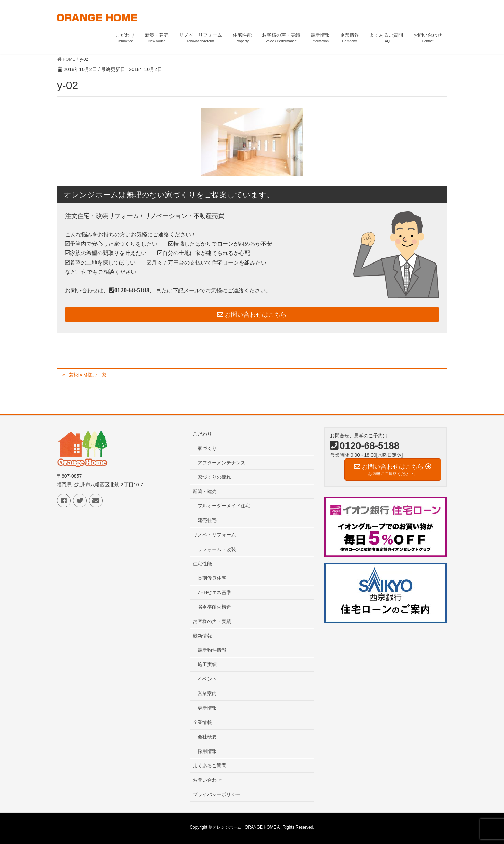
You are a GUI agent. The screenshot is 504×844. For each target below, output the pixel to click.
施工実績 (207, 664)
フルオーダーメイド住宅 (224, 506)
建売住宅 (207, 520)
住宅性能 (202, 564)
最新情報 (202, 636)
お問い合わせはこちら (252, 315)
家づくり (207, 448)
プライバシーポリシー (217, 794)
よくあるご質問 (210, 766)
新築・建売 (205, 491)
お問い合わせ (207, 780)
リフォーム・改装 (217, 549)
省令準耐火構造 (214, 607)
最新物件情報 (212, 650)
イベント (207, 679)
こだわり (202, 434)
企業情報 (202, 722)
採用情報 (207, 751)
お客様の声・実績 (212, 621)
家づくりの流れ (214, 477)
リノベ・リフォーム (214, 535)
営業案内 (207, 693)
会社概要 (207, 737)
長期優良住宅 (212, 578)
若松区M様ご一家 (88, 375)
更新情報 (207, 708)
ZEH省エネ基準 (214, 592)
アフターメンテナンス (222, 463)
